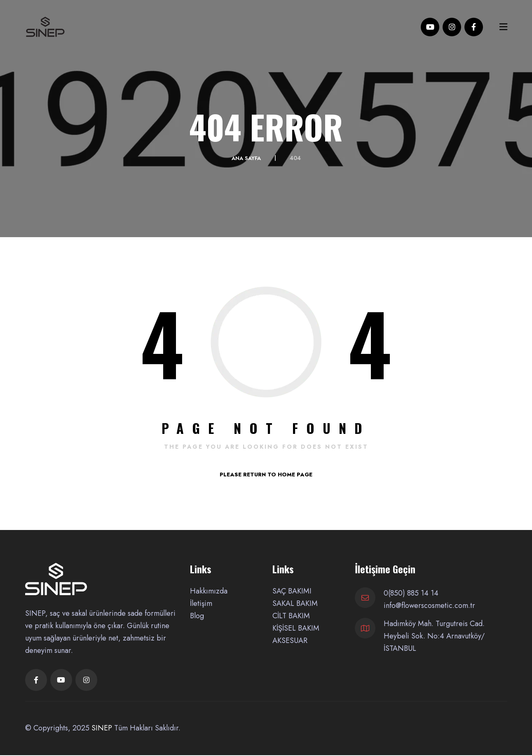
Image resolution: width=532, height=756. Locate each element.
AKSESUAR (290, 641)
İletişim (201, 603)
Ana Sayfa (246, 158)
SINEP (102, 729)
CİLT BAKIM (291, 616)
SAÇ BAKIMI (292, 591)
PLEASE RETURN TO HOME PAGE (266, 475)
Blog (197, 616)
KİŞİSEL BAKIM (296, 628)
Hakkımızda (209, 591)
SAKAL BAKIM (295, 603)
